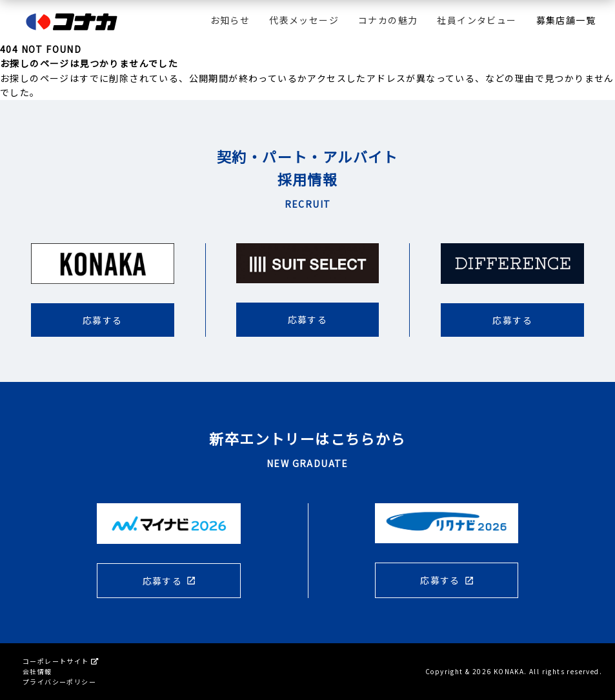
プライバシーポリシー (59, 682)
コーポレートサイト (60, 661)
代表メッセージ (304, 20)
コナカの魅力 (388, 20)
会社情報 (37, 671)
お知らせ (230, 20)
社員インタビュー (477, 20)
